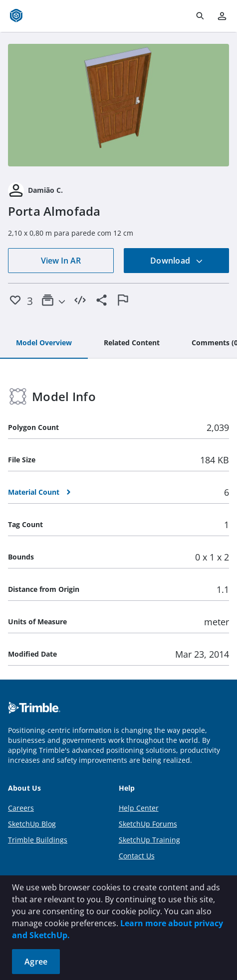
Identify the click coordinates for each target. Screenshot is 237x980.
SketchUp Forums (148, 824)
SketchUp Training (149, 840)
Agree (36, 962)
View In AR (61, 261)
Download (177, 261)
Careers (21, 808)
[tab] (44, 343)
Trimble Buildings (38, 840)
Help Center (139, 808)
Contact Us (137, 856)
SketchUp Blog (32, 824)
